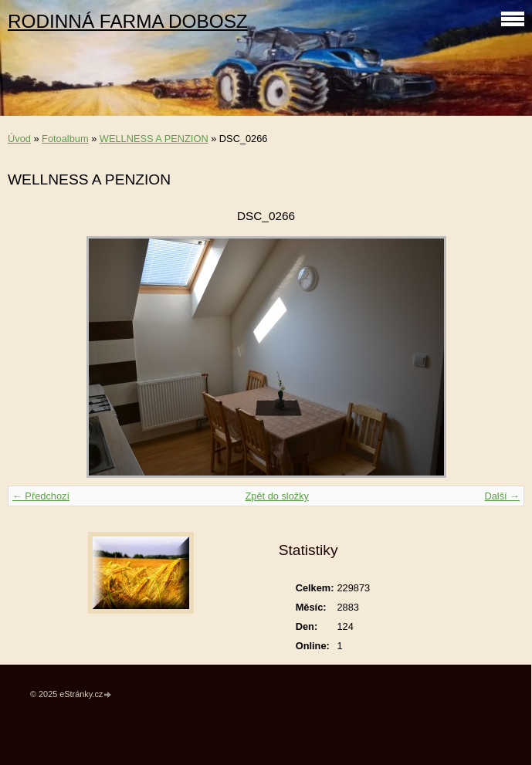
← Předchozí (41, 496)
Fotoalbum (65, 139)
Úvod (19, 139)
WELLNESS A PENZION (154, 139)
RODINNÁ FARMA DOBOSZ (128, 21)
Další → (502, 496)
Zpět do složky (277, 496)
